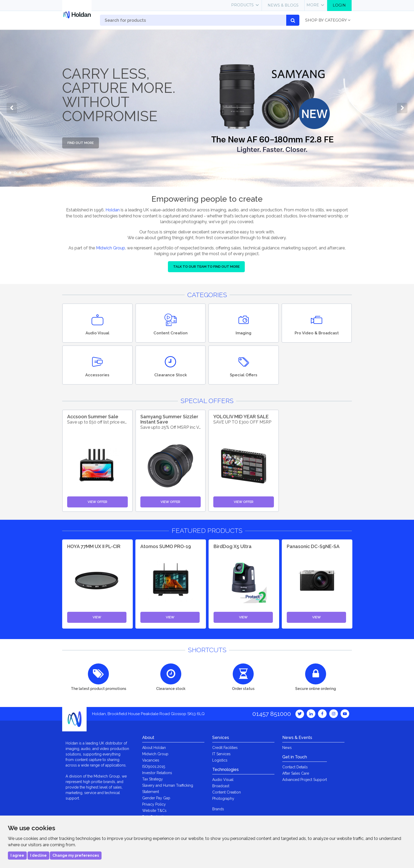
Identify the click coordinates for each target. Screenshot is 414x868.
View (97, 617)
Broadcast (221, 786)
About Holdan (154, 748)
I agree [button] (17, 855)
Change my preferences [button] (76, 855)
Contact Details (295, 767)
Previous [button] (12, 108)
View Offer (97, 502)
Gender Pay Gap (156, 798)
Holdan (113, 210)
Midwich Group (111, 248)
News (287, 748)
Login (339, 5)
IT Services (221, 754)
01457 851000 (272, 714)
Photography (223, 799)
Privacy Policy (154, 804)
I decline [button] (38, 855)
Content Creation (227, 792)
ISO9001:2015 (154, 767)
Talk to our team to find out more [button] (206, 267)
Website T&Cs (154, 811)
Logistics (220, 760)
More (313, 5)
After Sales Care (296, 773)
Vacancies (151, 760)
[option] (207, 108)
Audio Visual (223, 780)
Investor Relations (157, 773)
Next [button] (402, 108)
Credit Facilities (225, 748)
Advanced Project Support (305, 780)
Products (242, 5)
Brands (218, 809)
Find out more (81, 143)
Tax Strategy (153, 779)
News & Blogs (283, 5)
